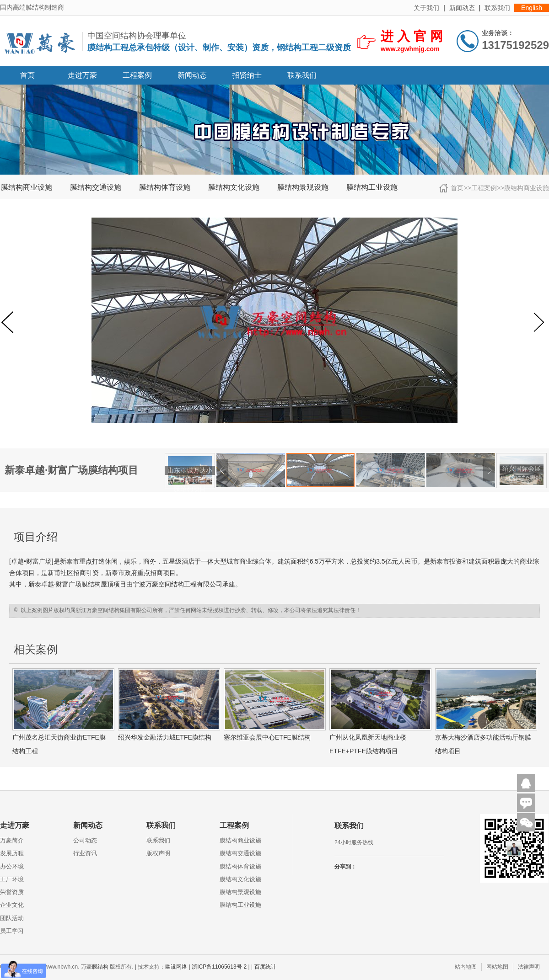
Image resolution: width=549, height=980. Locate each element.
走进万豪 (82, 75)
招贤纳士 (247, 75)
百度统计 (265, 967)
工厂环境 (12, 879)
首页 (27, 75)
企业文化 (12, 905)
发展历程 (12, 853)
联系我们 (497, 8)
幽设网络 (176, 967)
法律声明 (529, 967)
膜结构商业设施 (27, 187)
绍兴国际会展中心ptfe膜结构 (522, 478)
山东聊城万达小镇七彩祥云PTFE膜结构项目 (190, 479)
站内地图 (466, 967)
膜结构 (91, 584)
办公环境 (12, 866)
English (532, 8)
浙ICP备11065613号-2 (219, 967)
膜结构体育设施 (165, 187)
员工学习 (12, 931)
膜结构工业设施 (372, 187)
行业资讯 (85, 853)
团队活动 (12, 918)
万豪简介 (12, 840)
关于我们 (426, 8)
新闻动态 (462, 8)
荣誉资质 (12, 892)
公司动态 (85, 840)
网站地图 (497, 967)
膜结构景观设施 (303, 187)
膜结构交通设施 (96, 187)
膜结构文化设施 (234, 187)
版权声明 (158, 853)
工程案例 (137, 75)
